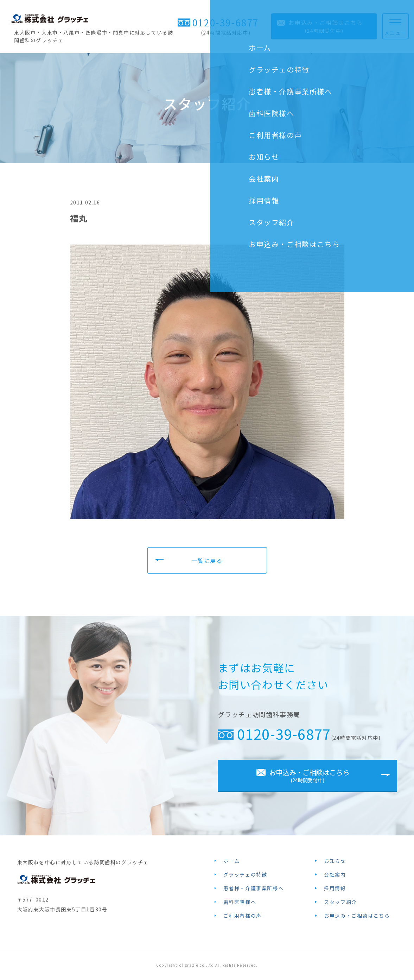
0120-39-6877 (226, 23)
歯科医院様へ (240, 902)
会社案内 (335, 874)
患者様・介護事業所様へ (254, 888)
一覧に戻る (207, 561)
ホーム (232, 861)
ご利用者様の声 (243, 916)
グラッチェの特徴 (245, 874)
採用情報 (335, 888)
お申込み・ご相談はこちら (357, 916)
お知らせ (335, 861)
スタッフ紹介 (340, 902)
